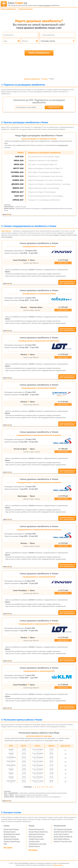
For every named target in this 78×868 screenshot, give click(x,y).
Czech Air (65, 841)
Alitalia (60, 839)
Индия (18, 834)
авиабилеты (34, 4)
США (5, 844)
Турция (12, 841)
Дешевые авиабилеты (32, 79)
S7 (61, 841)
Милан (37, 832)
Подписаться (54, 107)
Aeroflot (57, 832)
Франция (7, 837)
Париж (42, 832)
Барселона (38, 829)
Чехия (11, 829)
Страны (45, 79)
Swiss (70, 841)
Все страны (8, 847)
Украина (6, 841)
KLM (66, 832)
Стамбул (32, 839)
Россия (6, 829)
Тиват (44, 844)
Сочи (40, 844)
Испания (7, 832)
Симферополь (34, 844)
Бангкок (35, 834)
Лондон (31, 832)
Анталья (37, 846)
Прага (35, 837)
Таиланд (13, 837)
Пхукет (37, 839)
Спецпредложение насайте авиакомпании (67, 282)
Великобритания (9, 834)
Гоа (43, 829)
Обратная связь (58, 865)
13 (51, 787)
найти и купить (63, 263)
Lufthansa (66, 839)
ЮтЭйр (61, 837)
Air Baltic (67, 837)
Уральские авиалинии (64, 829)
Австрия (13, 832)
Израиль (16, 829)
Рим (40, 834)
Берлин (31, 846)
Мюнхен (40, 837)
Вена (38, 841)
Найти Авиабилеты (39, 53)
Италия (17, 841)
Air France (59, 834)
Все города (33, 850)
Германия (15, 839)
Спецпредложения (25, 9)
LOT (55, 829)
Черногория (8, 839)
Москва (31, 829)
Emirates (57, 841)
